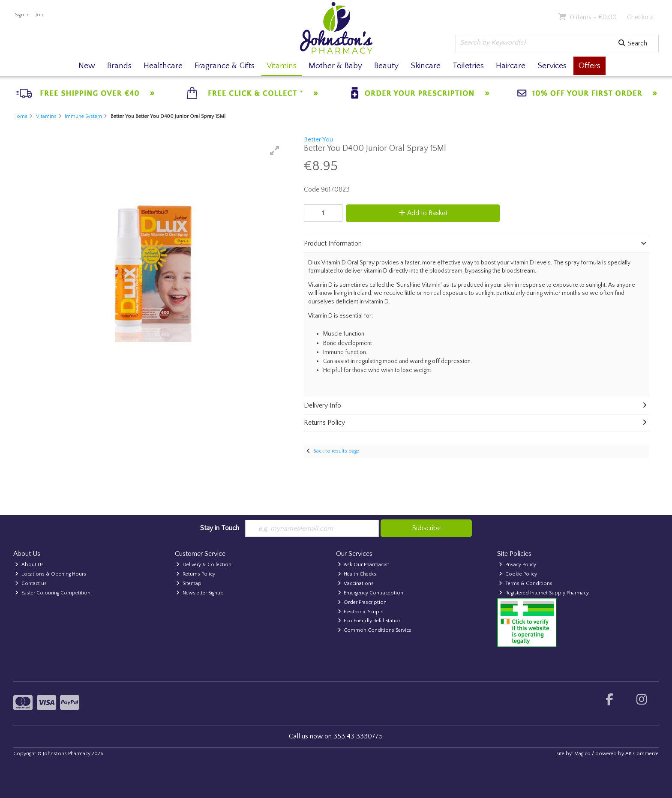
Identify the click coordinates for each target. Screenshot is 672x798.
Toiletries (468, 66)
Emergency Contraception (371, 593)
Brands (119, 66)
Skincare (426, 66)
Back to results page (336, 451)
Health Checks (357, 574)
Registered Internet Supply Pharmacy (544, 593)
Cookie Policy (518, 574)
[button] (275, 150)
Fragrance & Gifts (225, 66)
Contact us (31, 583)
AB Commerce (642, 754)
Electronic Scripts (361, 612)
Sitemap (189, 583)
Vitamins (282, 66)
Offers (589, 66)
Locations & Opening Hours (51, 574)
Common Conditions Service (375, 630)
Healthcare (163, 66)
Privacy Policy (517, 565)
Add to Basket (423, 213)
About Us (29, 565)
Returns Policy (196, 574)
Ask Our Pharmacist (364, 565)
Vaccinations (356, 583)
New (87, 66)
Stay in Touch (220, 528)
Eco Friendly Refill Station (370, 621)
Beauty (386, 66)
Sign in (22, 15)
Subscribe (426, 528)
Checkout (640, 17)
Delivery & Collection (204, 565)
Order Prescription (362, 602)
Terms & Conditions (526, 583)
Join (40, 15)
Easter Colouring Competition (53, 593)
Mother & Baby (335, 66)
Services (552, 66)
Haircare (511, 66)
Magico (582, 754)
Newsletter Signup (200, 593)
